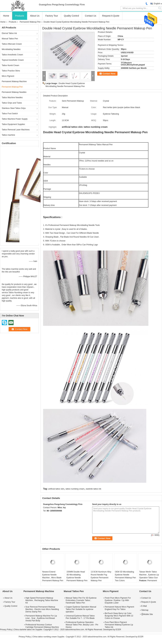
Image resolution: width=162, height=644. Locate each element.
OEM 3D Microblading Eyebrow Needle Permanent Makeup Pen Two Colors (125, 576)
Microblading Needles (11, 49)
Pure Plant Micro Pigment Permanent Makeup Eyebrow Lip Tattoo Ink (119, 625)
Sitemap (145, 610)
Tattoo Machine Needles (12, 98)
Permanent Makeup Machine (14, 81)
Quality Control (72, 16)
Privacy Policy (6, 630)
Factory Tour (52, 16)
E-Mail (144, 606)
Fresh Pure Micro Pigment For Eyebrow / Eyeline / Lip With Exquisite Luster (118, 600)
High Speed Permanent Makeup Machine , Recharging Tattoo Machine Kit (42, 600)
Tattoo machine (8, 135)
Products (20, 16)
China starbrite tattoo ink (24, 630)
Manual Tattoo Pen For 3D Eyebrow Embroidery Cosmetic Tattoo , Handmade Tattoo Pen (81, 600)
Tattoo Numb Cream (10, 65)
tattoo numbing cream (75, 489)
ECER (118, 630)
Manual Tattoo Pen (10, 39)
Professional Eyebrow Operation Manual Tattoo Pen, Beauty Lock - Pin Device (82, 625)
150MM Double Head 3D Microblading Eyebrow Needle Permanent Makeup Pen (77, 576)
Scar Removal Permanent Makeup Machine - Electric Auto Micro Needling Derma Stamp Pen (42, 609)
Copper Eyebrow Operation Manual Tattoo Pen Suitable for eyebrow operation (81, 609)
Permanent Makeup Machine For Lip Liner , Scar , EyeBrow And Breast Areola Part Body (41, 618)
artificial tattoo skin (56, 489)
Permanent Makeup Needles (14, 92)
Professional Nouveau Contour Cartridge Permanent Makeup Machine (42, 626)
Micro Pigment (8, 76)
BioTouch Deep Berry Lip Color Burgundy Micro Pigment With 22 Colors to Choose (119, 616)
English (157, 4)
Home (6, 16)
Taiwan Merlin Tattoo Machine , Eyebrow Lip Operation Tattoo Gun (149, 575)
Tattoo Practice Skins (11, 71)
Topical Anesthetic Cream (13, 60)
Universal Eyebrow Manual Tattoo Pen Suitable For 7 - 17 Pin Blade (80, 617)
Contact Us (90, 16)
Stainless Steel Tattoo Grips (14, 108)
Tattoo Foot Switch (10, 114)
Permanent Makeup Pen (30, 22)
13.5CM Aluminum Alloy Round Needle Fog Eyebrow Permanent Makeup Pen (101, 576)
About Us (35, 16)
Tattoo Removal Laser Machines (16, 130)
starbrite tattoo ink (93, 489)
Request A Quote (111, 16)
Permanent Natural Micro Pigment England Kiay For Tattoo (119, 608)
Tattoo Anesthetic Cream (12, 55)
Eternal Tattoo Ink (9, 33)
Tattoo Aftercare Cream (12, 44)
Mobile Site (147, 614)
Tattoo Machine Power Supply (15, 119)
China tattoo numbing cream (45, 637)
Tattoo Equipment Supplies (13, 124)
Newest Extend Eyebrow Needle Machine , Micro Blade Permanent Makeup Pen (53, 576)
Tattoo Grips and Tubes (12, 103)
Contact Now (109, 74)
